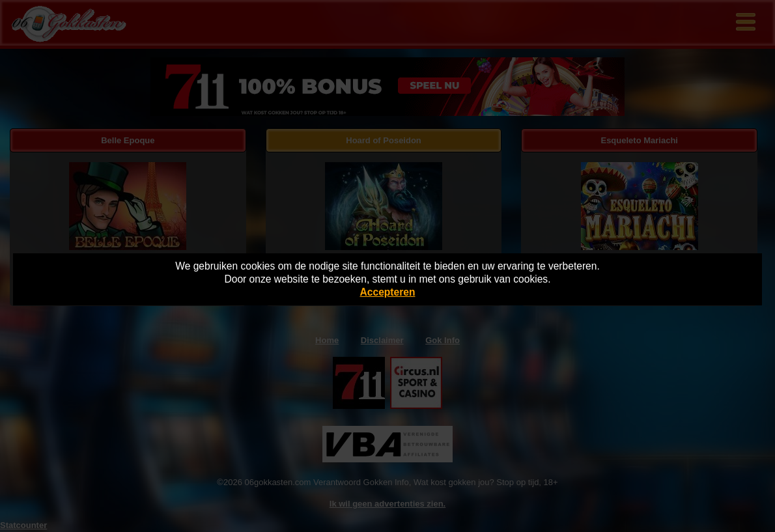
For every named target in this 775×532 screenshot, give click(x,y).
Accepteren (388, 292)
